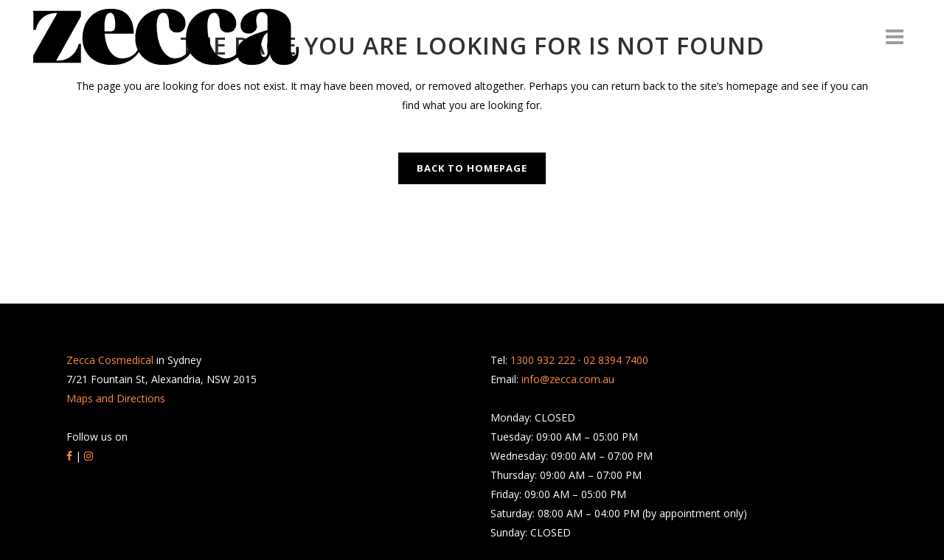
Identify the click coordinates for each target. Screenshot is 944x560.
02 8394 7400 (616, 360)
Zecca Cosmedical (110, 360)
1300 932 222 (543, 360)
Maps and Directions (116, 398)
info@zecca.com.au (568, 379)
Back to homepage (472, 168)
